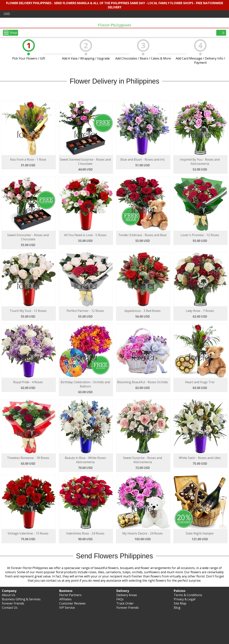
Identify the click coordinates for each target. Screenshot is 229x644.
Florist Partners (70, 595)
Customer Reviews (72, 603)
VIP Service (67, 608)
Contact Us (10, 608)
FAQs (120, 599)
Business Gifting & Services (21, 599)
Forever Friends (13, 603)
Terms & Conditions (188, 595)
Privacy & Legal (185, 599)
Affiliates (65, 599)
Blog (177, 608)
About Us (9, 595)
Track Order (125, 603)
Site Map (180, 603)
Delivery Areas (127, 595)
